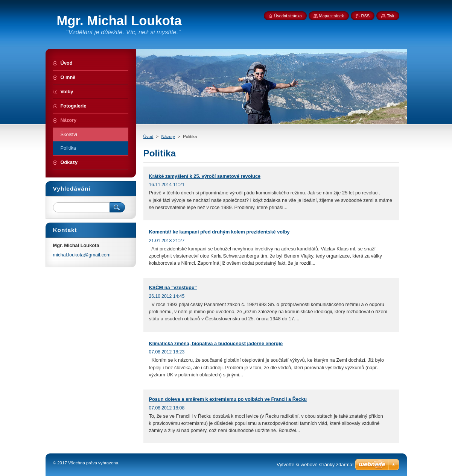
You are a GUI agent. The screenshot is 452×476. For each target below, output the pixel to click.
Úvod (148, 136)
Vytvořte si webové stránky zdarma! (315, 465)
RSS (365, 16)
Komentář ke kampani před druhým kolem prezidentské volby (219, 232)
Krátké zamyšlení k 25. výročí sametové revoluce (205, 176)
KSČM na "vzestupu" (173, 287)
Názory (168, 136)
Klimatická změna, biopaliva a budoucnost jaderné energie (216, 343)
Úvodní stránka (288, 16)
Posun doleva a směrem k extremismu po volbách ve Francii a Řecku (228, 399)
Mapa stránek (332, 16)
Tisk (391, 16)
